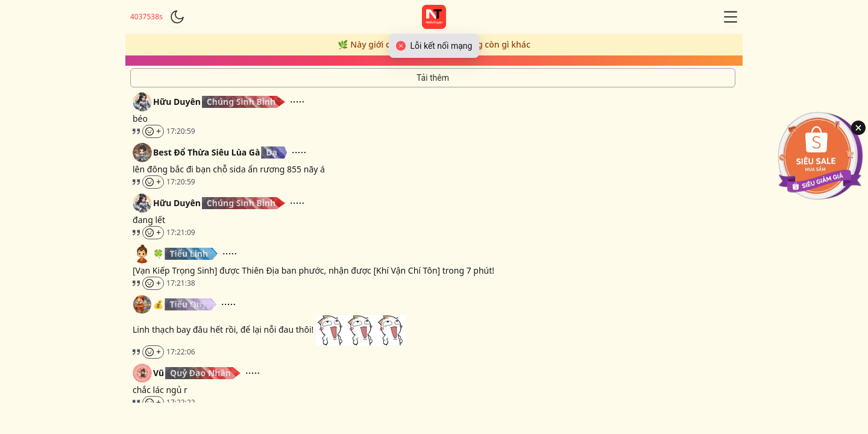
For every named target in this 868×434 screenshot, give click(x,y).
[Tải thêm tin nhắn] (433, 78)
